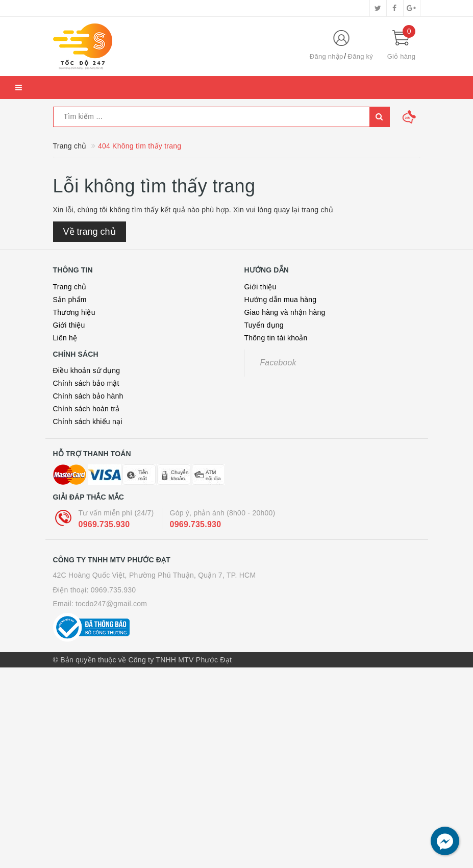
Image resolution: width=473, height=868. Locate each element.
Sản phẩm (70, 300)
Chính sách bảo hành (88, 396)
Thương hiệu (74, 312)
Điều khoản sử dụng (87, 370)
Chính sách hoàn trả (86, 409)
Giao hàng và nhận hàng (285, 312)
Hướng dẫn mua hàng (281, 300)
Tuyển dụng (264, 325)
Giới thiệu (69, 325)
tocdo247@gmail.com (111, 604)
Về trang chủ (90, 232)
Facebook (278, 363)
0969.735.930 (104, 524)
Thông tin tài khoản (276, 338)
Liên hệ (65, 338)
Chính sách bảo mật (86, 383)
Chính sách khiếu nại (88, 421)
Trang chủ (70, 287)
